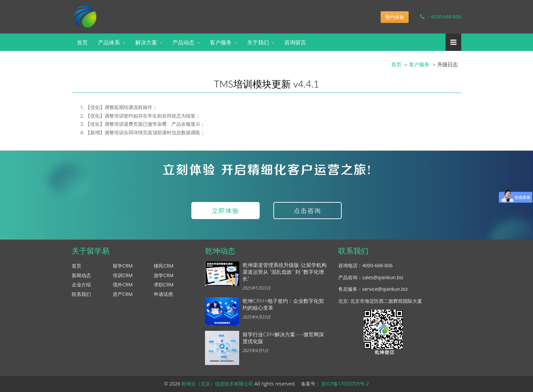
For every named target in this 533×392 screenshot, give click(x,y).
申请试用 (163, 294)
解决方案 (146, 42)
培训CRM (123, 275)
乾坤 (126, 12)
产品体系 (109, 42)
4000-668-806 (377, 265)
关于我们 (258, 42)
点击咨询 (307, 211)
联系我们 (81, 294)
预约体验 (395, 17)
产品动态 (183, 42)
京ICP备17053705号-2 (345, 384)
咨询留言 (295, 42)
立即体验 (225, 211)
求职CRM (164, 285)
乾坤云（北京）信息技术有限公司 (217, 384)
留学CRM (123, 266)
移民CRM (164, 266)
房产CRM (123, 294)
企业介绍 (81, 285)
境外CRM (123, 285)
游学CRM (164, 275)
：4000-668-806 (435, 17)
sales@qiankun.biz (383, 277)
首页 (82, 42)
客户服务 (221, 42)
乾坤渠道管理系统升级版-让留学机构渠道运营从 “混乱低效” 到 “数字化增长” (285, 272)
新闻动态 (81, 275)
